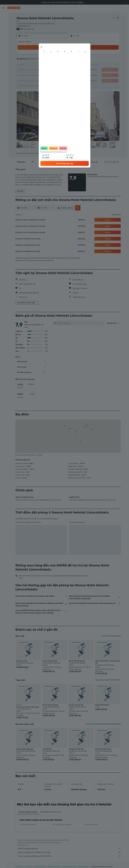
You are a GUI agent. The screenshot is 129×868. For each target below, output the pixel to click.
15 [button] (41, 65)
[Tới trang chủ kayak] (14, 8)
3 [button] (51, 55)
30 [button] (46, 75)
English (81, 2)
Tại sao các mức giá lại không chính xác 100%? (69, 856)
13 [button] (31, 65)
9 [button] (46, 60)
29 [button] (41, 75)
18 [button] (56, 65)
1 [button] (41, 55)
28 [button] (36, 75)
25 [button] (56, 70)
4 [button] (56, 55)
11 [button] (56, 60)
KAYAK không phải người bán (69, 849)
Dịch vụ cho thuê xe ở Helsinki (62, 824)
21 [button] (36, 70)
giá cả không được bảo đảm (53, 843)
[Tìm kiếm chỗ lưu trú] (4, 18)
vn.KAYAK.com (19, 867)
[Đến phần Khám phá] (4, 29)
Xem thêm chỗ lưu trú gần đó (111, 636)
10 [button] (51, 60)
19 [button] (61, 65)
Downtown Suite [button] (22, 661)
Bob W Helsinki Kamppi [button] (77, 661)
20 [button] (31, 70)
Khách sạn (29, 867)
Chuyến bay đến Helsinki (28, 824)
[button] (127, 2)
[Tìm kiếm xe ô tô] (4, 23)
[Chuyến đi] (4, 43)
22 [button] (41, 70)
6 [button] (31, 60)
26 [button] (61, 70)
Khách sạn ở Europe (40, 867)
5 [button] (61, 55)
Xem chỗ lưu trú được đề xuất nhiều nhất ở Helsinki (103, 724)
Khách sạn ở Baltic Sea (69, 867)
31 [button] (51, 75)
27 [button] (31, 75)
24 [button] (51, 70)
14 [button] (36, 65)
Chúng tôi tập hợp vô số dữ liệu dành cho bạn (69, 852)
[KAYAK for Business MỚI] (4, 37)
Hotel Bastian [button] (47, 749)
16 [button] (46, 65)
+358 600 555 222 (23, 26)
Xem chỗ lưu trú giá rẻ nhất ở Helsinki (108, 680)
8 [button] (41, 60)
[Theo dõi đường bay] (4, 33)
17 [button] (51, 65)
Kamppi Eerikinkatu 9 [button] (102, 705)
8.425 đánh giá (29, 29)
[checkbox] (26, 386)
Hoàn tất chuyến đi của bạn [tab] (28, 812)
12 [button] (61, 60)
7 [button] (36, 60)
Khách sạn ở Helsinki (91, 824)
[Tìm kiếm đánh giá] (80, 323)
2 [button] (46, 55)
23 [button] (46, 70)
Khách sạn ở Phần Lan (54, 867)
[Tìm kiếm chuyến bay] (4, 14)
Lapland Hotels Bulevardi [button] (25, 749)
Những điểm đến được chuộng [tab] (51, 812)
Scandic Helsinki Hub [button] (50, 661)
